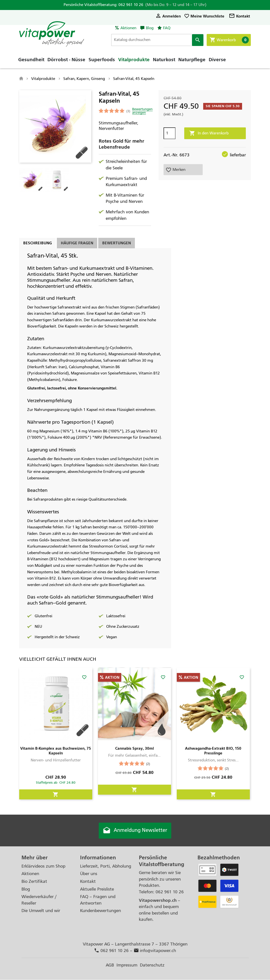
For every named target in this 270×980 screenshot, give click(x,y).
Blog (150, 28)
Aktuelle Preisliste (97, 889)
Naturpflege (192, 61)
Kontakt (239, 16)
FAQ (167, 28)
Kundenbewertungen (100, 911)
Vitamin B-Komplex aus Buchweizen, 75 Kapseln (56, 751)
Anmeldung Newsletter (135, 831)
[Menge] (170, 133)
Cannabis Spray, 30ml (135, 748)
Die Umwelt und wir (41, 911)
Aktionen (128, 28)
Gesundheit (31, 61)
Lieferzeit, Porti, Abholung (106, 866)
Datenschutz (152, 965)
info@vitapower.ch (155, 951)
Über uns (89, 874)
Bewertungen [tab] (117, 243)
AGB (110, 965)
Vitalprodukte (134, 61)
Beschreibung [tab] (38, 243)
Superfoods (102, 61)
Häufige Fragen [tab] (77, 243)
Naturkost (164, 61)
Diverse (217, 61)
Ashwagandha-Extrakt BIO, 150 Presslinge (213, 751)
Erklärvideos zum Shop (43, 866)
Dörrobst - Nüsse (66, 61)
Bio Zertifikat (34, 882)
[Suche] (159, 40)
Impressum (127, 965)
